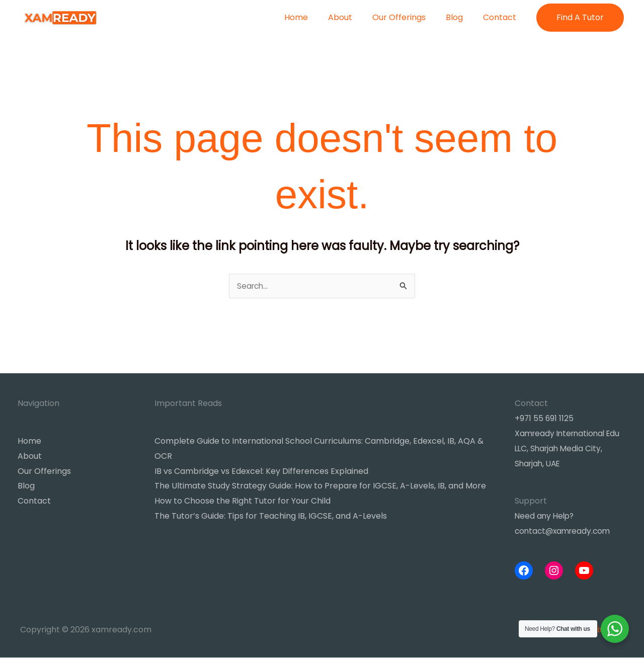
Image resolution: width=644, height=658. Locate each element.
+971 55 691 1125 (545, 419)
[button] (580, 18)
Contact (502, 17)
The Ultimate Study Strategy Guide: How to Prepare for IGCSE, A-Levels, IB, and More (320, 487)
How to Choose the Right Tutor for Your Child (243, 502)
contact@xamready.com (565, 531)
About (354, 17)
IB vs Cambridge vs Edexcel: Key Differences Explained (261, 472)
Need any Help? (546, 516)
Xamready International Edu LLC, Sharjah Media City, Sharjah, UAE (570, 449)
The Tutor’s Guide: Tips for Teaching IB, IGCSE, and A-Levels (271, 516)
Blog (460, 17)
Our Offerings (409, 17)
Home (314, 17)
